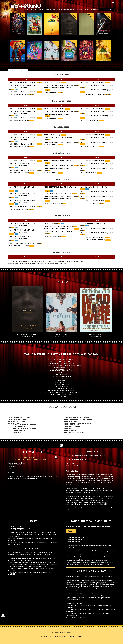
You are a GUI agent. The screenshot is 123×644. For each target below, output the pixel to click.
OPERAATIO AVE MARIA (61, 385)
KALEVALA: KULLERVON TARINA (62, 369)
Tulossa (53, 10)
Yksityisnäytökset (63, 10)
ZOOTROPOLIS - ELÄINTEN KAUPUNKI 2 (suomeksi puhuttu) (61, 365)
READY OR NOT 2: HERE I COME (62, 394)
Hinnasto (79, 10)
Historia (72, 10)
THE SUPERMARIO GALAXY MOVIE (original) (62, 390)
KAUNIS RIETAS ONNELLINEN (61, 377)
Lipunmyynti (37, 10)
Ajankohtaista (28, 10)
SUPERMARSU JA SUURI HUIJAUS (61, 367)
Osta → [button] (71, 531)
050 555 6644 (12, 467)
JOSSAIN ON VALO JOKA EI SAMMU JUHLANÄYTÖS (62, 359)
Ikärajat (96, 10)
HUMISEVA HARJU (62, 375)
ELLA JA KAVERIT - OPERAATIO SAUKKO (62, 363)
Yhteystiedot (88, 10)
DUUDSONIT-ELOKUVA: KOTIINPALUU (61, 389)
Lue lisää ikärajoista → (38, 566)
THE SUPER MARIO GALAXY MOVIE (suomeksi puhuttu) (62, 392)
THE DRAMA (62, 396)
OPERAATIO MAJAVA (62, 379)
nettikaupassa (104, 526)
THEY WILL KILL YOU (62, 387)
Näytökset (46, 10)
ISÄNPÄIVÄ (61, 381)
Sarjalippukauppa (106, 10)
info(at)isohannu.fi (14, 469)
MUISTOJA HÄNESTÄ (62, 383)
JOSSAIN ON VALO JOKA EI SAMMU (62, 361)
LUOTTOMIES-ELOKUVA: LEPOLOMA (61, 371)
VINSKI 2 (62, 373)
